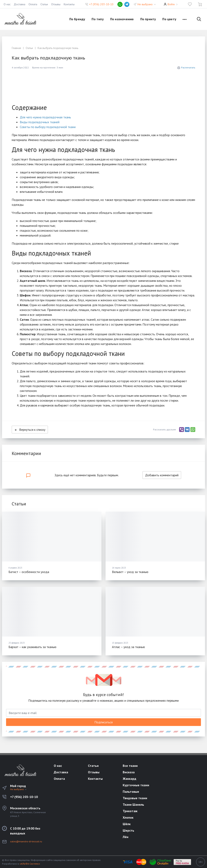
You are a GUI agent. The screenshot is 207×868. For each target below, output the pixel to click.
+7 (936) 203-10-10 (101, 4)
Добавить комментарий (162, 475)
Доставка (20, 4)
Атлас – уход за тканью (128, 647)
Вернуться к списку (30, 430)
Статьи (44, 4)
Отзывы (56, 4)
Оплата (33, 4)
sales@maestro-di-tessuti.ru (26, 841)
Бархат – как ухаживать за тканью (32, 647)
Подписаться (103, 722)
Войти (171, 4)
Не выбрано (147, 4)
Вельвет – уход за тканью (130, 572)
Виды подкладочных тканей (40, 122)
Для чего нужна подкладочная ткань (45, 117)
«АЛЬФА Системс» (30, 864)
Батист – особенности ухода (29, 572)
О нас (7, 4)
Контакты (69, 4)
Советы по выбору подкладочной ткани (48, 127)
